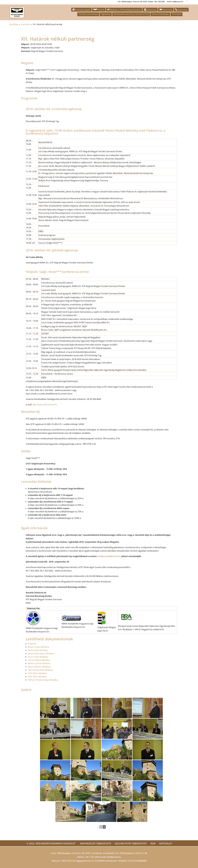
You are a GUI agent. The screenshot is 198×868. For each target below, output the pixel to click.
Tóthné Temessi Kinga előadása (43, 680)
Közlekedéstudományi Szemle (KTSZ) (131, 14)
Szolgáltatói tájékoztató (130, 843)
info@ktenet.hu (114, 857)
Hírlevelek (177, 14)
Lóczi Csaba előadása (38, 657)
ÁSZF (154, 843)
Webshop (150, 10)
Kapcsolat (181, 10)
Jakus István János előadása (41, 654)
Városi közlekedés (160, 14)
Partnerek (166, 10)
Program (32, 644)
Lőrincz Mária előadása (39, 660)
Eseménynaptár (81, 10)
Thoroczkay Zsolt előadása (40, 670)
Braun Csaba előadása (38, 647)
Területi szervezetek (88, 14)
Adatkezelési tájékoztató (93, 843)
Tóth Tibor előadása (37, 677)
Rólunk (99, 10)
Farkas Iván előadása (38, 650)
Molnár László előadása (39, 663)
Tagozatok (106, 14)
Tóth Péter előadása (37, 673)
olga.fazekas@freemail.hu (45, 405)
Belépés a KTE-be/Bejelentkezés (124, 10)
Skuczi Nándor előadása (39, 667)
